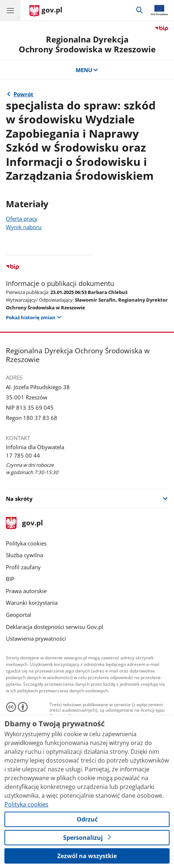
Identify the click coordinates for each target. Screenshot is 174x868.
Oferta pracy (22, 219)
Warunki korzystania (32, 603)
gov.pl (24, 523)
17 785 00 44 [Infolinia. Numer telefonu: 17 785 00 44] (23, 455)
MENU (87, 70)
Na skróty (19, 499)
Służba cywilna (24, 555)
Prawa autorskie (26, 591)
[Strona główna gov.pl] (46, 11)
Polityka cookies (26, 543)
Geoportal (19, 615)
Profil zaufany (23, 567)
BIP (10, 579)
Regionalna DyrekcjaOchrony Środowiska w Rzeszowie (87, 44)
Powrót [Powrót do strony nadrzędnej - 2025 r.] (23, 94)
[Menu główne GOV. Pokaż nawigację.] (10, 10)
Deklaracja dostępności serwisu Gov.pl (55, 627)
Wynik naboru (24, 227)
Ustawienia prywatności (36, 638)
